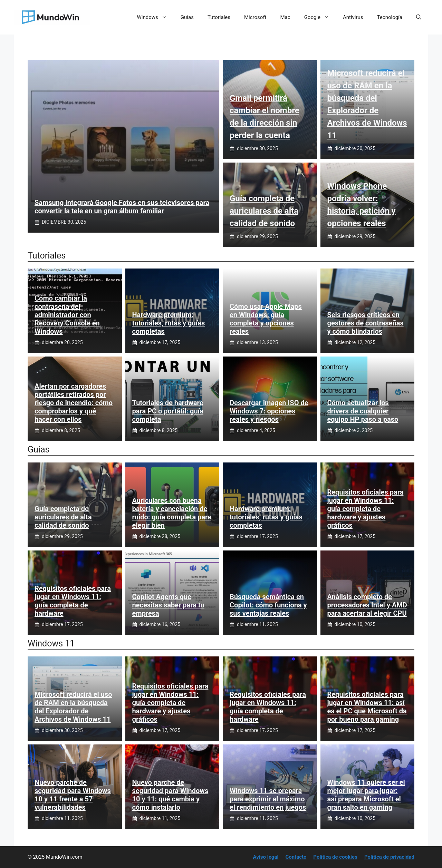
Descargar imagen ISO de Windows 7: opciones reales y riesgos (269, 411)
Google (320, 17)
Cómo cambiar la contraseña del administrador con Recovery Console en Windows (67, 315)
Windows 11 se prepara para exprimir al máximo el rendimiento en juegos (268, 799)
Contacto (296, 857)
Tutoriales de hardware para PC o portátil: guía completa (168, 411)
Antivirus (353, 17)
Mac (285, 17)
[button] (419, 17)
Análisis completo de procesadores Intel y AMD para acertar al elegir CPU (367, 605)
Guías (187, 17)
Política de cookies (335, 857)
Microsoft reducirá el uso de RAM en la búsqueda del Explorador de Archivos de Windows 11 (73, 707)
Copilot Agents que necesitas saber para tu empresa (168, 605)
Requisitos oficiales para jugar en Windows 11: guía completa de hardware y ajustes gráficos (366, 509)
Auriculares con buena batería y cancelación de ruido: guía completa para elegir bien (172, 513)
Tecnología (390, 17)
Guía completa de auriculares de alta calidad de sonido (264, 211)
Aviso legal (266, 857)
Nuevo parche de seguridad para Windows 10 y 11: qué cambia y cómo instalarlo (170, 795)
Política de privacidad (389, 857)
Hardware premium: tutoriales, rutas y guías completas (169, 323)
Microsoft (255, 17)
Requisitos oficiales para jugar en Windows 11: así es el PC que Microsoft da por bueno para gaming (367, 707)
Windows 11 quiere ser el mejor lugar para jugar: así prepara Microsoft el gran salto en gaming (366, 795)
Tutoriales (219, 17)
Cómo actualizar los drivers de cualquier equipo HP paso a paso (363, 411)
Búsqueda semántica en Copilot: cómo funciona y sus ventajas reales (268, 605)
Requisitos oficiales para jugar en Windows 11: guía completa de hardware (73, 601)
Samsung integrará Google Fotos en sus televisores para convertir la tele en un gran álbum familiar (122, 207)
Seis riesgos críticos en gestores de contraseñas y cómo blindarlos (366, 323)
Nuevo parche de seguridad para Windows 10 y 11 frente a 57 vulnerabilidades (73, 795)
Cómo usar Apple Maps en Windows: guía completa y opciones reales (266, 319)
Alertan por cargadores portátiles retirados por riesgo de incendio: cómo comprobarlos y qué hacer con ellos (74, 403)
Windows (155, 17)
